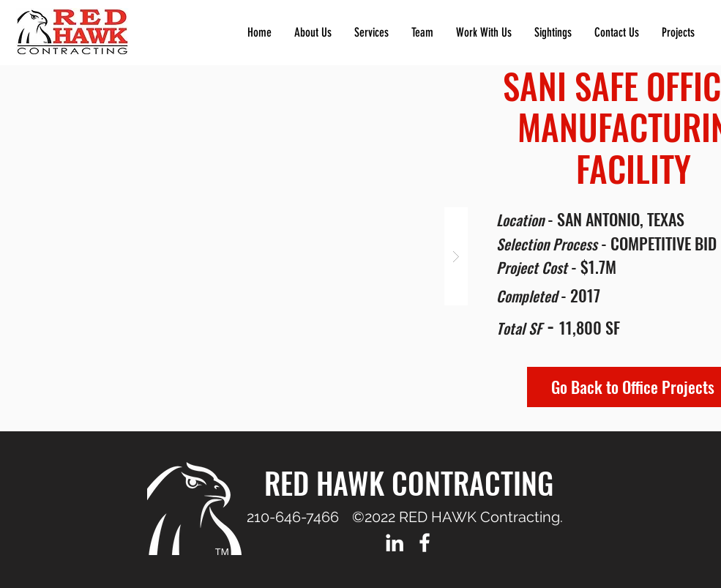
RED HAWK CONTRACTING (409, 483)
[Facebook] (425, 543)
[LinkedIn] (395, 543)
